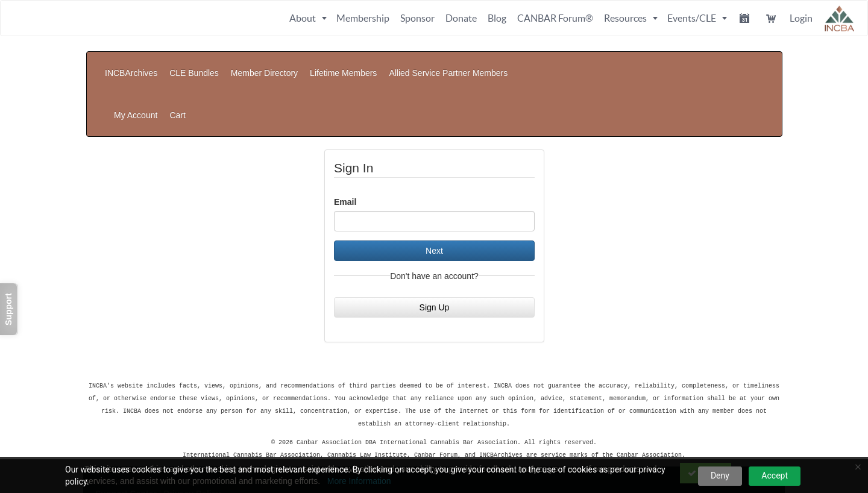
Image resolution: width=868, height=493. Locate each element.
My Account (721, 64)
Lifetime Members (343, 64)
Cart (763, 64)
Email (345, 142)
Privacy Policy (192, 430)
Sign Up (435, 247)
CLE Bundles (194, 64)
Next (434, 190)
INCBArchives (131, 64)
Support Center (126, 430)
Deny (720, 476)
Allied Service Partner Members (448, 64)
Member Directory (264, 64)
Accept (775, 476)
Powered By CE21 (132, 442)
